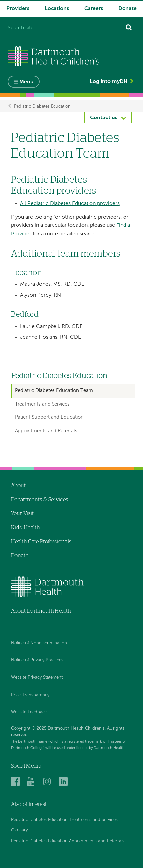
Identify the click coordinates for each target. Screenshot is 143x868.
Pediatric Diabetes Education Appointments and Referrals (68, 841)
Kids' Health (25, 528)
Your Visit (22, 513)
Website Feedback (29, 712)
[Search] (129, 28)
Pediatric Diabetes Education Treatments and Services (64, 820)
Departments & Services (39, 500)
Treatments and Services (42, 404)
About (18, 486)
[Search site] (65, 28)
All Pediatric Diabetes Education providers (70, 204)
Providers (18, 9)
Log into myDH (109, 82)
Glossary (19, 830)
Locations (57, 9)
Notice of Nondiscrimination (39, 643)
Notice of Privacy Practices (37, 660)
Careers (94, 9)
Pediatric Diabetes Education (42, 106)
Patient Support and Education (49, 417)
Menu (27, 82)
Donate (127, 9)
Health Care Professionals (41, 542)
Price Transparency (30, 695)
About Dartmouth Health (41, 611)
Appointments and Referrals (46, 431)
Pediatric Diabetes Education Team (54, 391)
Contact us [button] (104, 118)
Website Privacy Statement (37, 678)
